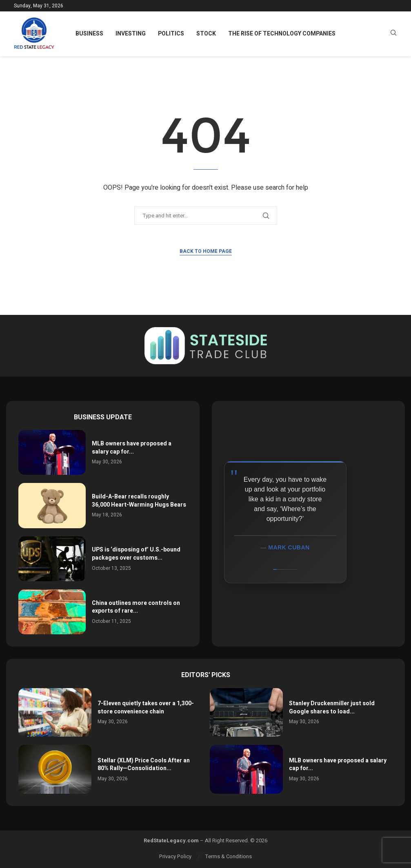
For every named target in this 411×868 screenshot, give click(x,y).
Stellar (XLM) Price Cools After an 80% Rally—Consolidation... (144, 765)
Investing (131, 34)
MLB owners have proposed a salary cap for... (132, 448)
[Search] (393, 34)
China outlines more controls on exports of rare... (136, 607)
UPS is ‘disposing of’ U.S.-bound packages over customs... (136, 554)
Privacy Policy (175, 856)
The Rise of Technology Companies (282, 34)
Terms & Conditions (229, 856)
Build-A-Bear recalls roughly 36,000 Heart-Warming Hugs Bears (139, 501)
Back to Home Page (206, 251)
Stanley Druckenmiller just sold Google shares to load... (332, 707)
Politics (171, 34)
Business (89, 34)
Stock (206, 34)
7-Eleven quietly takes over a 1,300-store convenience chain (146, 707)
